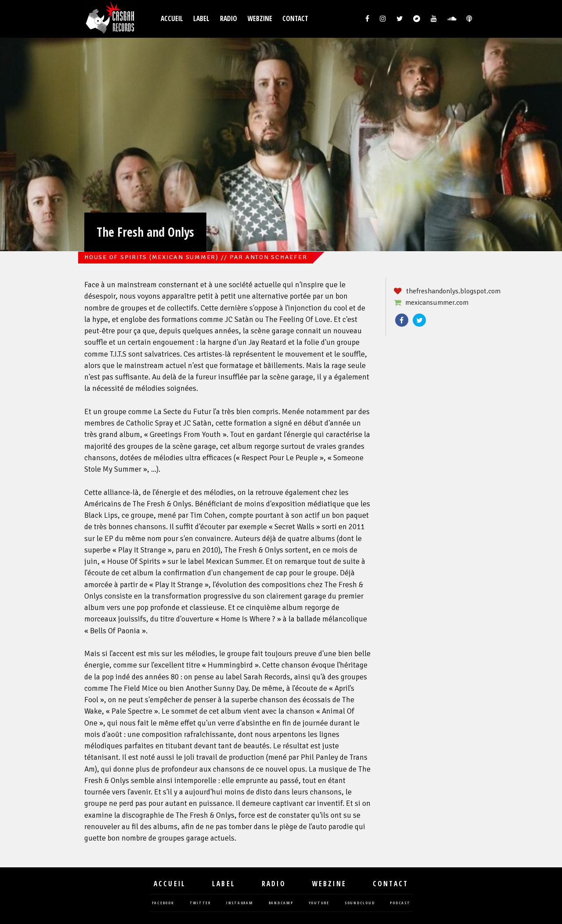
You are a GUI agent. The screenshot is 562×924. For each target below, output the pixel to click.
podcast (400, 903)
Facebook (402, 320)
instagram (240, 903)
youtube (319, 903)
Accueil (172, 19)
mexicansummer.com (437, 303)
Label (201, 19)
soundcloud (360, 903)
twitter (200, 903)
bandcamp (281, 903)
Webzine (260, 19)
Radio (229, 19)
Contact (295, 19)
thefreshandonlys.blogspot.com (453, 291)
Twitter (419, 320)
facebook (163, 903)
